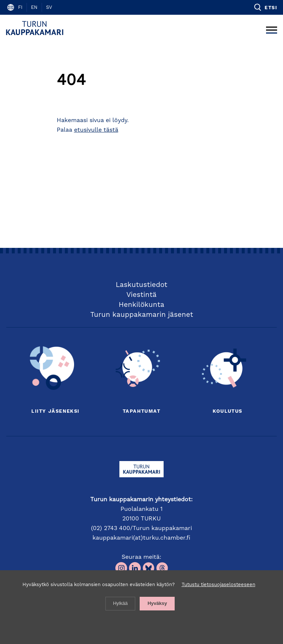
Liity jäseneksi (55, 411)
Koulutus (227, 411)
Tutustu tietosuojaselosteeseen (219, 585)
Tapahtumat (141, 411)
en (34, 8)
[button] (265, 7)
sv (49, 8)
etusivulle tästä (96, 130)
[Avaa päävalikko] (272, 28)
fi (20, 8)
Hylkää (120, 603)
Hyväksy (157, 603)
